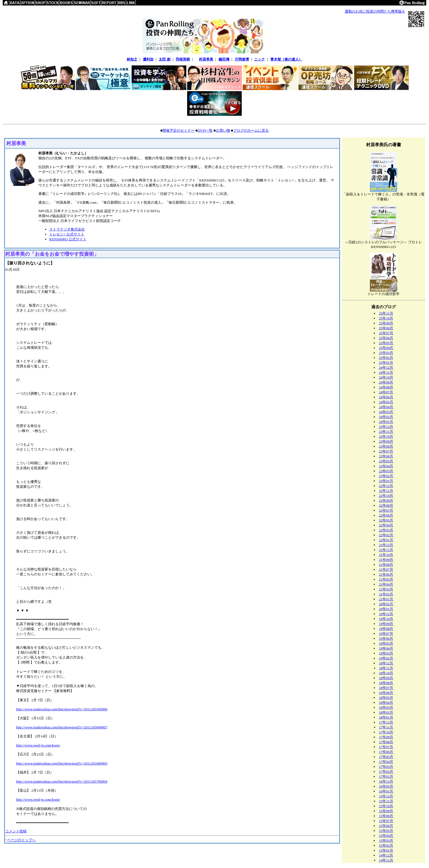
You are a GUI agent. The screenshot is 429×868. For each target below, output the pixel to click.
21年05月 (386, 579)
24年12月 (386, 367)
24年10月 (386, 377)
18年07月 (386, 688)
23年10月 (386, 436)
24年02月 (386, 417)
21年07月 (386, 569)
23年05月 (386, 461)
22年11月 (386, 491)
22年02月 (386, 535)
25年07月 (386, 333)
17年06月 (386, 752)
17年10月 (386, 732)
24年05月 (386, 402)
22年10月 (386, 496)
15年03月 (386, 840)
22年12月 (386, 486)
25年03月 (386, 353)
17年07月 (386, 747)
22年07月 (386, 510)
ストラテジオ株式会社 (67, 229)
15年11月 (386, 801)
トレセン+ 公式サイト (67, 234)
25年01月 (386, 363)
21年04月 (386, 584)
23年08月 (386, 446)
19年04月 (386, 648)
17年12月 (386, 722)
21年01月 (386, 599)
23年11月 (386, 432)
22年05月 (386, 520)
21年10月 (386, 555)
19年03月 (386, 653)
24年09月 (386, 382)
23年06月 (386, 456)
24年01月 (386, 422)
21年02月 (386, 594)
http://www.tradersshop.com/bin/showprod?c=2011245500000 (62, 709)
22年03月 (386, 530)
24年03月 (386, 412)
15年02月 (386, 845)
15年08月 (386, 816)
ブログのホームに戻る (251, 130)
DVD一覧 (205, 130)
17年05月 (386, 757)
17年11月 (386, 727)
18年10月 (386, 673)
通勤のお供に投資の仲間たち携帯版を (375, 11)
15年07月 (386, 821)
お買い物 (223, 130)
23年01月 (386, 481)
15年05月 (386, 831)
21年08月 (386, 565)
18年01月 (386, 717)
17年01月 (386, 776)
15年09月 (386, 811)
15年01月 (386, 850)
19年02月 (386, 658)
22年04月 (386, 525)
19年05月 (386, 643)
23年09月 (386, 441)
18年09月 (386, 678)
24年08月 (386, 387)
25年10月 (386, 318)
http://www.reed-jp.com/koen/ (38, 745)
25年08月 (386, 328)
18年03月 (386, 707)
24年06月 (386, 397)
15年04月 (386, 836)
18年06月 (386, 693)
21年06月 (386, 574)
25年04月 (386, 348)
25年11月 (386, 313)
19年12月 (386, 614)
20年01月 (386, 609)
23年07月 (386, 451)
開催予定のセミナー (179, 130)
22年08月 (386, 505)
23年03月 (386, 471)
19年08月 (386, 629)
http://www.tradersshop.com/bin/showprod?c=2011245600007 (62, 727)
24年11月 (386, 372)
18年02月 (386, 712)
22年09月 (386, 501)
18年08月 (386, 683)
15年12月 (386, 796)
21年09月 (386, 560)
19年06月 (386, 638)
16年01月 (386, 791)
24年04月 (386, 407)
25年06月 (386, 338)
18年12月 (386, 663)
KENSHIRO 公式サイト (68, 239)
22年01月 (386, 540)
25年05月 (386, 343)
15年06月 (386, 826)
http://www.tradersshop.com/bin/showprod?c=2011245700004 (62, 781)
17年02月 (386, 772)
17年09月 (386, 737)
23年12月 (386, 427)
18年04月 (386, 703)
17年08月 (386, 742)
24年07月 (386, 392)
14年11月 (386, 860)
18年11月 (386, 668)
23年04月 (386, 466)
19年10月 (386, 619)
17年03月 (386, 767)
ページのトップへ (21, 840)
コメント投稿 (16, 831)
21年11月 (386, 550)
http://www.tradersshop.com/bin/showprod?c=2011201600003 (62, 763)
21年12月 (386, 545)
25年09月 (386, 323)
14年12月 (386, 855)
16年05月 (386, 786)
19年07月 (386, 634)
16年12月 (386, 781)
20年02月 (386, 604)
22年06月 (386, 515)
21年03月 (386, 589)
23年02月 (386, 476)
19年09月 (386, 624)
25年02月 (386, 358)
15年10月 (386, 806)
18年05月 (386, 698)
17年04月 (386, 762)
